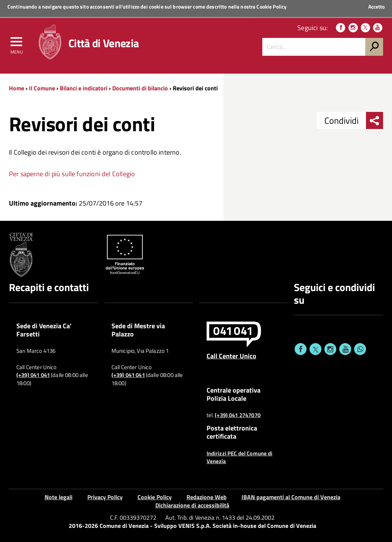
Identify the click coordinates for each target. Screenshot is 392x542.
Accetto (376, 7)
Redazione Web (207, 497)
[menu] (17, 43)
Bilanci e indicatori (84, 88)
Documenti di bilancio (140, 88)
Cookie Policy (271, 7)
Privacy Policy (105, 497)
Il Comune (42, 88)
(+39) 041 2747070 (238, 415)
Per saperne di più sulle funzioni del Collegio (72, 174)
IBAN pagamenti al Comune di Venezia (291, 497)
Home (17, 88)
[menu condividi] (375, 120)
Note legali (59, 497)
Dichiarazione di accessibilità (192, 505)
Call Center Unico (231, 356)
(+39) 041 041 (33, 375)
